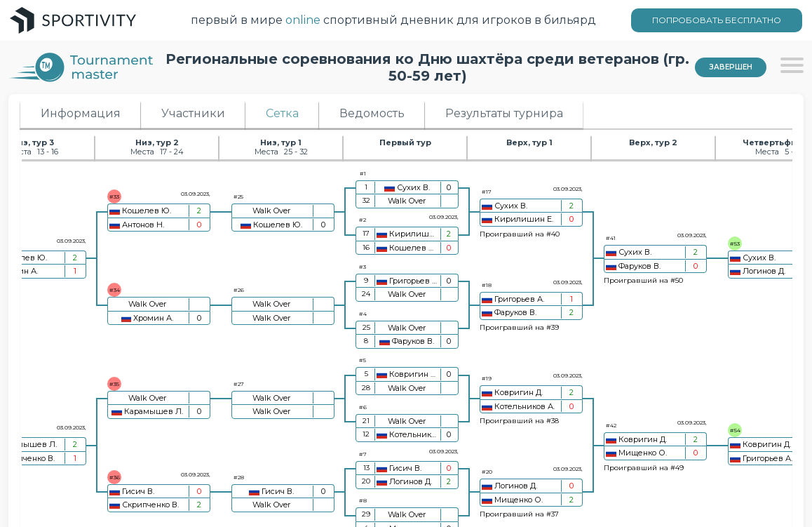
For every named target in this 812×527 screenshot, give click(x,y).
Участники (193, 113)
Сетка (282, 113)
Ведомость (372, 113)
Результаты (504, 113)
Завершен (731, 67)
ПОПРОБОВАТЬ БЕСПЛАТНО (717, 20)
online (303, 20)
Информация (81, 113)
